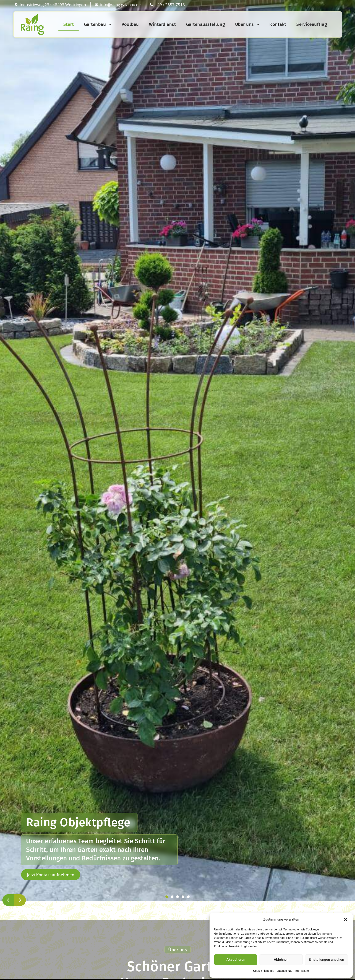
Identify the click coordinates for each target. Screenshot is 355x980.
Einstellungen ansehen (326, 960)
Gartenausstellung (206, 24)
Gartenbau (98, 25)
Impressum (302, 971)
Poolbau (130, 24)
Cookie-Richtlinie (264, 971)
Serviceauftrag (312, 24)
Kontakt (278, 24)
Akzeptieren (236, 960)
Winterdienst (162, 24)
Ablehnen (281, 960)
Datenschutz (284, 971)
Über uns (247, 25)
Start (69, 24)
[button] (346, 919)
